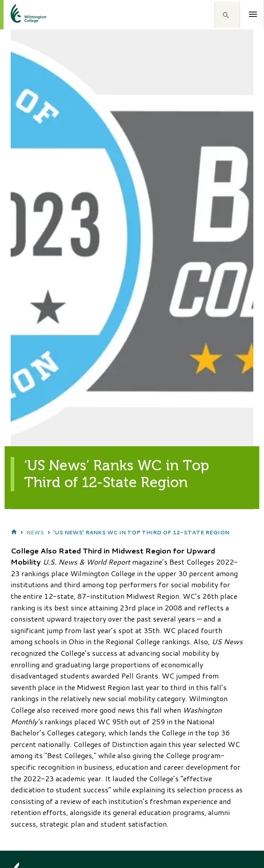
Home (14, 533)
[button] (227, 15)
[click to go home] (18, 15)
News (35, 532)
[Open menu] (253, 14)
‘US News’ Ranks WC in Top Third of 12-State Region (141, 532)
